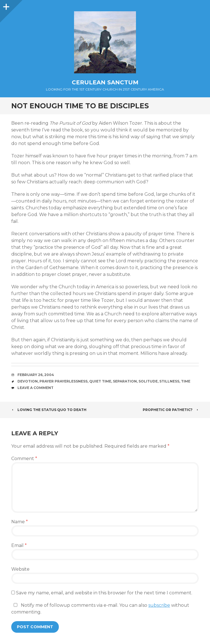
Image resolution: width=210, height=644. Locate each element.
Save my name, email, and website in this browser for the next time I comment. (104, 593)
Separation (125, 381)
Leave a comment (35, 388)
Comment (24, 459)
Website (20, 569)
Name (20, 522)
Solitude (148, 381)
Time (186, 381)
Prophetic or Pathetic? (171, 410)
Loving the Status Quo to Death (49, 410)
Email (19, 545)
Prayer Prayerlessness (63, 381)
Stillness (169, 381)
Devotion (28, 381)
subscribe (159, 605)
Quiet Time (100, 381)
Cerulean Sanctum (105, 82)
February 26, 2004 (36, 375)
